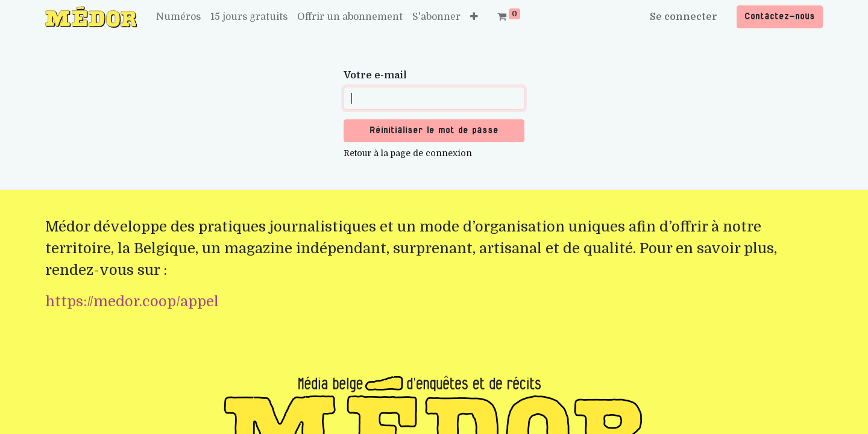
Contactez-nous (780, 17)
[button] (474, 17)
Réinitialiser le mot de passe (434, 131)
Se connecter (684, 17)
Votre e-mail (375, 75)
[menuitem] (178, 17)
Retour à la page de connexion (408, 153)
